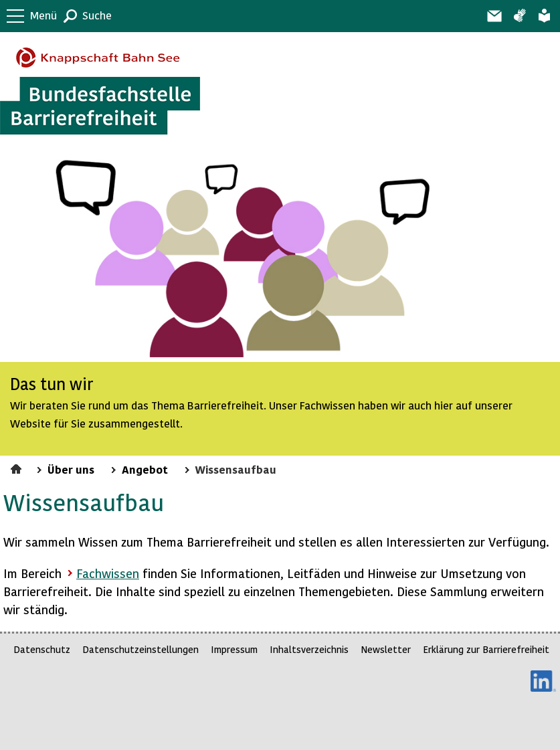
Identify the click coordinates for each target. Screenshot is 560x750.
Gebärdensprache (520, 16)
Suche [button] (97, 15)
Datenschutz (42, 649)
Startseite (18, 467)
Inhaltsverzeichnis (309, 649)
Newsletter (386, 649)
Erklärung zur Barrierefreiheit (486, 649)
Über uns (71, 469)
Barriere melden (494, 16)
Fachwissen (108, 573)
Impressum (234, 649)
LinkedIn (543, 681)
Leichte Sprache (544, 16)
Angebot (145, 469)
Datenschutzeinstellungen (141, 649)
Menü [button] (43, 15)
